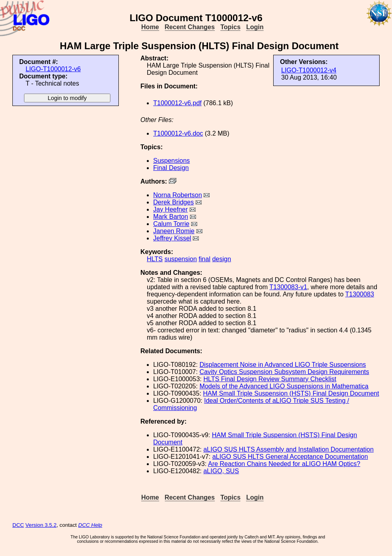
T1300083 (360, 294)
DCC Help (90, 525)
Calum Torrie (171, 224)
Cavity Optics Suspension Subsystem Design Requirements (284, 372)
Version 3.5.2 (41, 525)
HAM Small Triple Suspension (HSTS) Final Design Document (291, 393)
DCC (18, 525)
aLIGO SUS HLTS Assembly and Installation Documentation (288, 449)
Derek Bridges (173, 202)
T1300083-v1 (288, 287)
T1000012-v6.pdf (177, 103)
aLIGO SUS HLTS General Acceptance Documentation (290, 457)
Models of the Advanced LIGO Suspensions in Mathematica (284, 386)
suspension (181, 259)
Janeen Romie (174, 231)
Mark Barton (171, 217)
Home (150, 27)
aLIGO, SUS (221, 471)
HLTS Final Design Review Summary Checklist (270, 379)
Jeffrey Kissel (172, 238)
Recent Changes (190, 27)
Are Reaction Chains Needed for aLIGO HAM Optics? (284, 464)
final (205, 259)
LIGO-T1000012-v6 (53, 69)
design (221, 259)
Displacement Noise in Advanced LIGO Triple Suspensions (283, 365)
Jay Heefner (170, 209)
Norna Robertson (178, 195)
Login (255, 27)
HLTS (155, 259)
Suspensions (172, 161)
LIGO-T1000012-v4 (309, 70)
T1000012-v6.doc (178, 133)
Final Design (171, 168)
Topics (230, 27)
